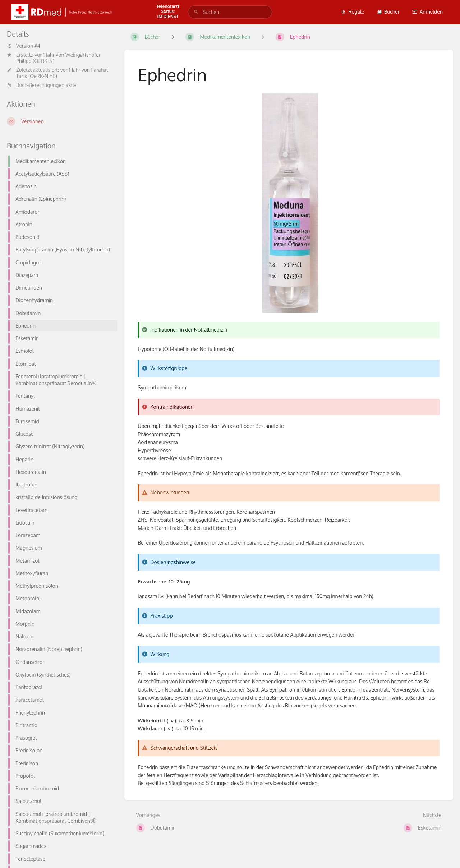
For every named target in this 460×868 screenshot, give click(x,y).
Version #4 (24, 46)
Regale (353, 12)
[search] (230, 12)
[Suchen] (196, 12)
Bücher (388, 12)
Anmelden (427, 12)
